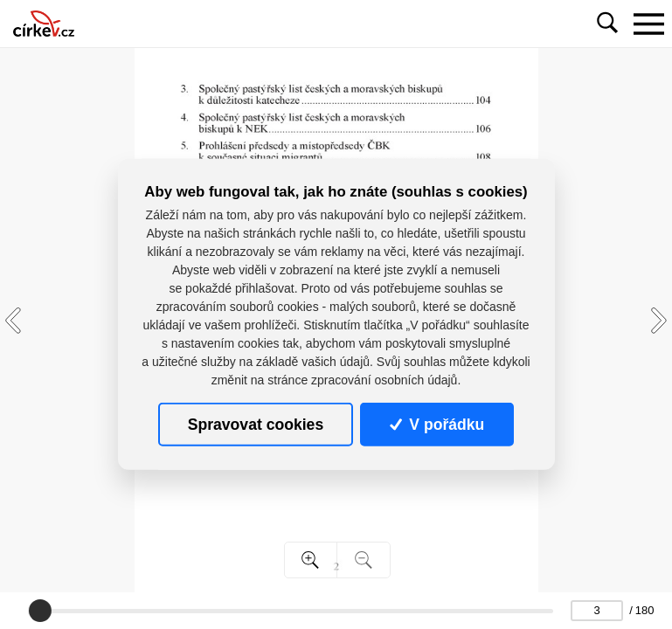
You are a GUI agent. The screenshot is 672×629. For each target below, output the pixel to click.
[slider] (40, 611)
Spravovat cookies (256, 425)
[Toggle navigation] (648, 24)
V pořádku (437, 425)
